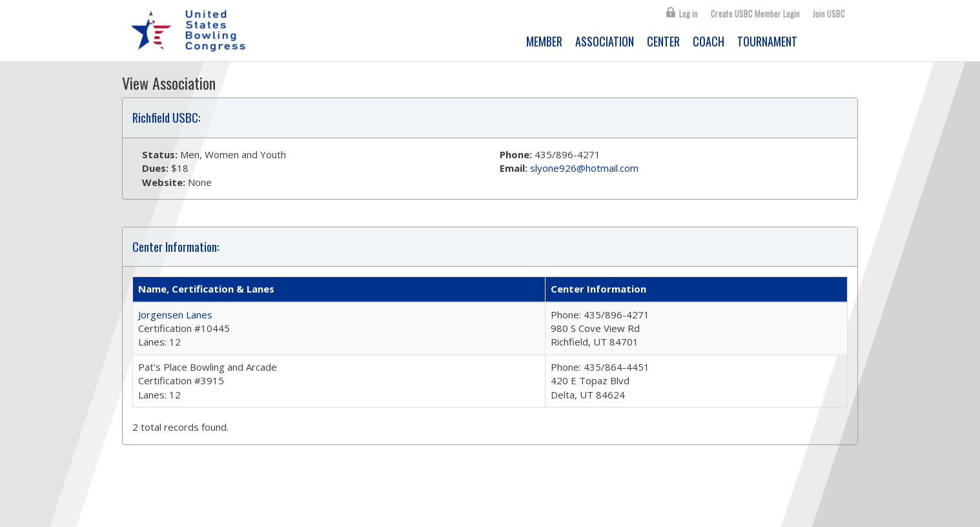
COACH (709, 41)
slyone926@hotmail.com (584, 168)
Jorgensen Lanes (175, 315)
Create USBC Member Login (755, 14)
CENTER (663, 41)
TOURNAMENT (767, 41)
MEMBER (544, 41)
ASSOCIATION (605, 41)
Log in (689, 14)
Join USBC (829, 14)
